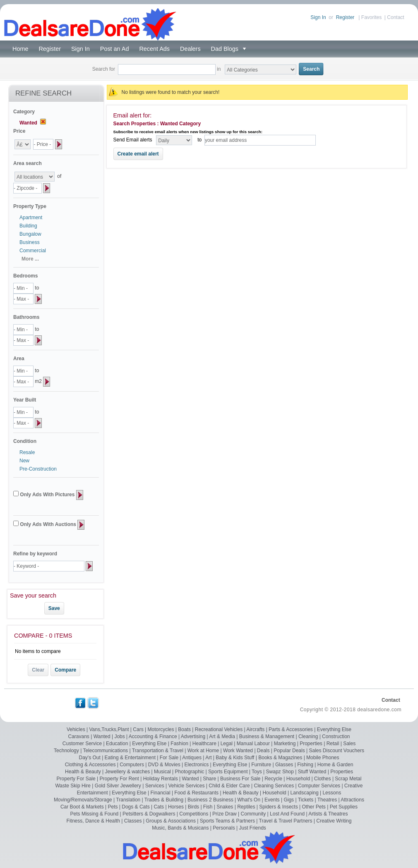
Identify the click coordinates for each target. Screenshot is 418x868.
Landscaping (305, 793)
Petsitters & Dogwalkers (149, 814)
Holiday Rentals (161, 779)
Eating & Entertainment (130, 758)
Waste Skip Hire (73, 786)
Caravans (79, 736)
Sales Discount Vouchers (337, 751)
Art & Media (222, 736)
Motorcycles (161, 729)
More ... (30, 259)
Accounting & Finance (153, 736)
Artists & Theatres (328, 814)
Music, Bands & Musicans (180, 828)
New (24, 461)
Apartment (31, 218)
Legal (227, 744)
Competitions (194, 814)
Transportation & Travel (158, 751)
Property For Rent (119, 779)
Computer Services (319, 786)
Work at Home (203, 751)
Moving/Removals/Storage (83, 800)
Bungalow (30, 234)
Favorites (371, 17)
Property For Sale (76, 779)
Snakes (225, 807)
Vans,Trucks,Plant (109, 729)
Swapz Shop (280, 772)
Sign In (318, 17)
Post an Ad (115, 49)
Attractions (352, 800)
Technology (66, 751)
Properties (311, 744)
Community (253, 814)
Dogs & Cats (136, 807)
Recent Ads (154, 49)
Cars (138, 729)
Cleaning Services (274, 786)
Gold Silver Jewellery (118, 786)
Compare (65, 670)
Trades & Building (164, 800)
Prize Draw (225, 814)
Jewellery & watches (128, 772)
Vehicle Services (186, 786)
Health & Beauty (83, 772)
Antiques (192, 758)
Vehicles (76, 729)
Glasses (284, 765)
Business (30, 242)
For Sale (169, 758)
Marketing (285, 744)
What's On (249, 800)
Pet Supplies (344, 807)
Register (345, 17)
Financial (161, 793)
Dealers (190, 49)
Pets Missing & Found (95, 814)
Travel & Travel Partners (286, 821)
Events (272, 800)
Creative (354, 786)
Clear (38, 670)
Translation (128, 800)
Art (208, 758)
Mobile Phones (323, 758)
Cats (159, 807)
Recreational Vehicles (219, 729)
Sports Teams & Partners (227, 821)
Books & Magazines (280, 758)
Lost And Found (287, 814)
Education (117, 744)
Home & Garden (335, 765)
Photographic (190, 772)
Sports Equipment (228, 772)
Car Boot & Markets (82, 807)
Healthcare (204, 744)
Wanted (102, 736)
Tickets (306, 800)
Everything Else (334, 729)
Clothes (323, 779)
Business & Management (267, 736)
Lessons (332, 793)
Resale (27, 452)
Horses (176, 807)
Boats (184, 729)
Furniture (261, 765)
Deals (263, 751)
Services (155, 786)
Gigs (289, 800)
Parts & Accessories (291, 729)
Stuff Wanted (312, 772)
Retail (333, 744)
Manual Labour (253, 744)
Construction (336, 736)
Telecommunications (105, 751)
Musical (162, 772)
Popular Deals (289, 751)
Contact (395, 17)
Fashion (179, 744)
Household (298, 779)
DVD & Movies (164, 765)
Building (28, 226)
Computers (132, 765)
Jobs (119, 736)
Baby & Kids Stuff (235, 758)
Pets (113, 807)
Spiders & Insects (278, 807)
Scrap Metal (348, 779)
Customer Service (82, 744)
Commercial (33, 251)
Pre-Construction (38, 469)
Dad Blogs (226, 49)
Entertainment (92, 793)
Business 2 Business (210, 800)
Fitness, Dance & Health (93, 821)
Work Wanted (238, 751)
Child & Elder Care (229, 786)
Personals (224, 828)
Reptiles (246, 807)
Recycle (273, 779)
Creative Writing (334, 821)
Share (209, 779)
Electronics (197, 765)
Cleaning (308, 736)
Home (20, 49)
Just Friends (253, 828)
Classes (133, 821)
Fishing (305, 765)
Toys (257, 772)
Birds (193, 807)
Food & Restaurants (196, 793)
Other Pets (313, 807)
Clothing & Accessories (90, 765)
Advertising (193, 736)
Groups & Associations (171, 821)
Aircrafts (255, 729)
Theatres (327, 800)
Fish (208, 807)
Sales (349, 744)
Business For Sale (240, 779)
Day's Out (90, 758)
